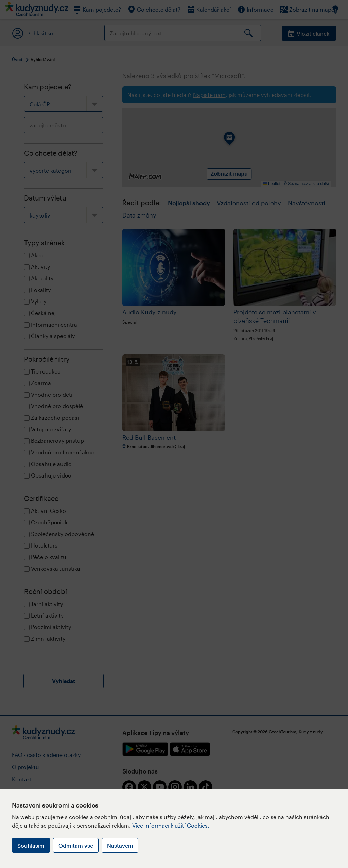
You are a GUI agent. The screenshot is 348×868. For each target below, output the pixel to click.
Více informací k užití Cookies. (171, 825)
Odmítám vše (76, 845)
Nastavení (120, 845)
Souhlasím (31, 845)
